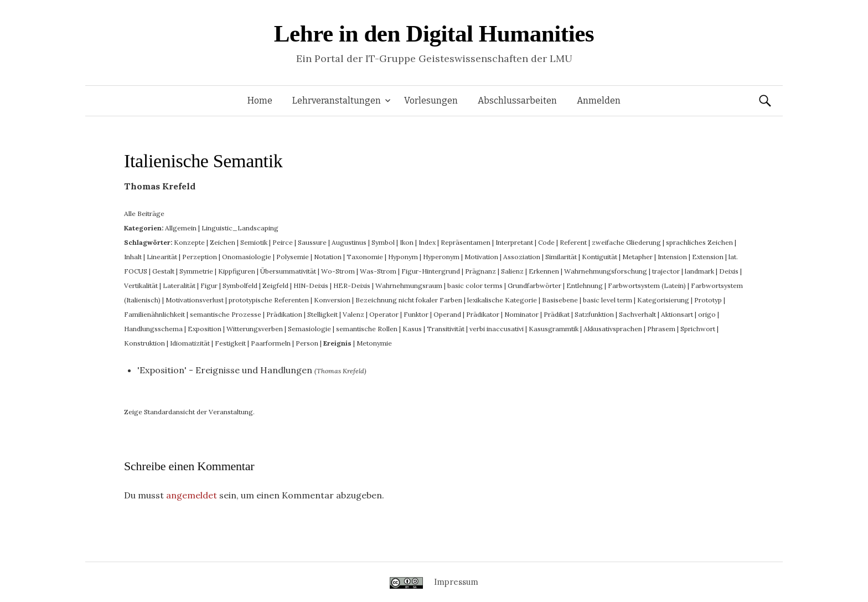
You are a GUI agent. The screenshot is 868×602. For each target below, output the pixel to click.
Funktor (416, 314)
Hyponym (403, 257)
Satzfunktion (594, 314)
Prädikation (284, 314)
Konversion (332, 300)
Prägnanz (480, 271)
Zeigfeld (275, 285)
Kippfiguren (237, 271)
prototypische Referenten (269, 300)
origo (707, 314)
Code (546, 242)
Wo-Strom (338, 271)
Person (307, 343)
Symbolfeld (240, 285)
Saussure (312, 242)
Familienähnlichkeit (154, 314)
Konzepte (189, 242)
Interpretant (514, 242)
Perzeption (200, 257)
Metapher (637, 257)
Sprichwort (698, 329)
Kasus (412, 329)
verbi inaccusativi (497, 329)
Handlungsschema (153, 329)
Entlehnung (585, 285)
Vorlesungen (431, 101)
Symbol (383, 242)
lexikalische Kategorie (502, 300)
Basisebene (560, 300)
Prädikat (557, 314)
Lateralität (179, 285)
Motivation (481, 257)
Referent (573, 242)
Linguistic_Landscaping (240, 228)
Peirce (283, 242)
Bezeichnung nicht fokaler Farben (409, 300)
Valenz (353, 314)
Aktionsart (677, 314)
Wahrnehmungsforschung (606, 271)
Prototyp (708, 300)
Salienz (512, 271)
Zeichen (223, 242)
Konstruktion (144, 343)
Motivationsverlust (195, 300)
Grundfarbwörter (534, 285)
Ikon (407, 242)
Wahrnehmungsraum (409, 285)
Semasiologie (309, 329)
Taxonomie (365, 257)
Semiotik (254, 242)
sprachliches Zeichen (699, 242)
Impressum (456, 582)
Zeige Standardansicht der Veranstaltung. (189, 412)
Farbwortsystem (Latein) (647, 285)
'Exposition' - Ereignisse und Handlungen (225, 370)
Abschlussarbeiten (517, 101)
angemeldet (192, 495)
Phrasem (661, 329)
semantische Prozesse (226, 314)
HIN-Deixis (311, 285)
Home (260, 101)
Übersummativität (288, 271)
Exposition (205, 329)
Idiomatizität (190, 343)
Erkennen (544, 271)
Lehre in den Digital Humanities (434, 34)
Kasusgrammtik (554, 329)
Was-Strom (378, 271)
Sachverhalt (637, 314)
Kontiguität (600, 257)
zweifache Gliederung (626, 242)
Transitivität (446, 329)
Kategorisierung (663, 300)
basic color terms (475, 285)
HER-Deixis (352, 285)
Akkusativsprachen (613, 329)
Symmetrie (196, 271)
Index (427, 242)
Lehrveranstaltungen (337, 101)
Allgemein (181, 228)
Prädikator (483, 314)
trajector (666, 271)
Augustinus (349, 242)
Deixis (729, 271)
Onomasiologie (247, 257)
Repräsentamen (466, 242)
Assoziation (522, 257)
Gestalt (163, 271)
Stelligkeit (322, 314)
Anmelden (599, 101)
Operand (447, 314)
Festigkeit (230, 343)
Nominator (521, 314)
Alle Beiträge (144, 213)
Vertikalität (141, 285)
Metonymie (374, 343)
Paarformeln (271, 343)
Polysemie (293, 257)
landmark (699, 271)
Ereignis (337, 343)
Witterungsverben (255, 329)
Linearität (162, 257)
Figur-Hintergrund (431, 271)
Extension (708, 257)
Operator (384, 314)
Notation (328, 257)
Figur (209, 285)
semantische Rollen (367, 329)
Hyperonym (441, 257)
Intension (672, 257)
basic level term (608, 300)
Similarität (561, 257)
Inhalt (133, 257)
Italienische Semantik (203, 161)
